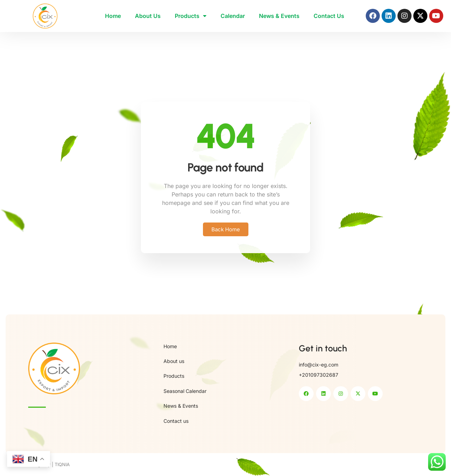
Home (113, 16)
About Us (148, 16)
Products (191, 16)
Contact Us (329, 16)
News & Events (279, 16)
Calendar (233, 16)
